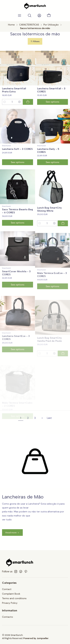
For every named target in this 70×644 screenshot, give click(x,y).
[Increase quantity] (20, 102)
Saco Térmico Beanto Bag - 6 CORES (17, 227)
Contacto (8, 617)
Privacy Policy (10, 603)
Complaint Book (11, 594)
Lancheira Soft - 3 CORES (17, 149)
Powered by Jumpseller (36, 638)
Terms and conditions (14, 598)
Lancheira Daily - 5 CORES (48, 151)
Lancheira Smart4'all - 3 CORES (51, 90)
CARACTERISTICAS (29, 25)
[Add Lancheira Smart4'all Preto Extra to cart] (28, 102)
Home (11, 25)
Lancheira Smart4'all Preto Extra (14, 90)
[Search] (30, 16)
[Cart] (49, 16)
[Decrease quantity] (5, 102)
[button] (35, 41)
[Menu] (20, 16)
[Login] (39, 16)
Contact (7, 589)
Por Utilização (51, 25)
